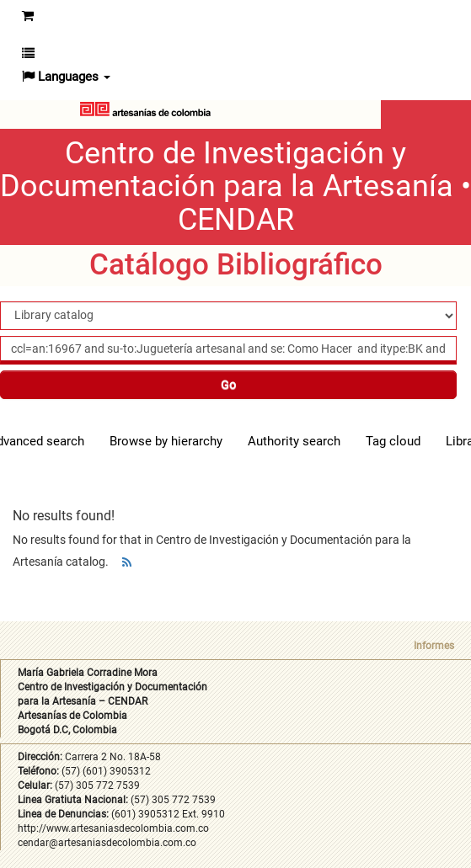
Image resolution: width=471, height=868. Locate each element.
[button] (28, 54)
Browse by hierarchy (166, 441)
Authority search (294, 441)
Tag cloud (393, 441)
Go (228, 385)
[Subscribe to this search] (127, 562)
